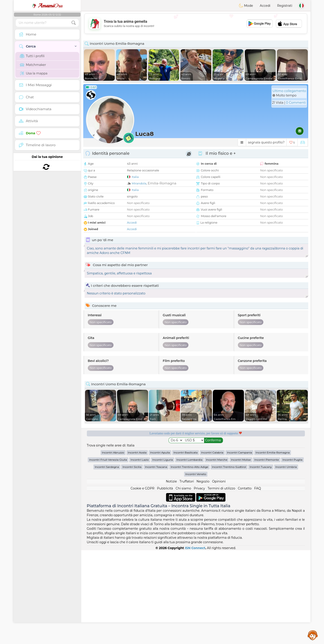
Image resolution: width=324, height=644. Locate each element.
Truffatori (187, 575)
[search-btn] (74, 23)
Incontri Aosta (137, 546)
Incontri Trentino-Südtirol (229, 561)
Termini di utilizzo (221, 582)
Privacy (199, 582)
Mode (246, 6)
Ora (47, 6)
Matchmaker (33, 65)
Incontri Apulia (160, 546)
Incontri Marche (217, 553)
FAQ (258, 582)
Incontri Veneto (196, 568)
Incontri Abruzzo (113, 546)
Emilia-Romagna (162, 183)
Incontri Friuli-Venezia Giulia (108, 553)
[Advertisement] (196, 24)
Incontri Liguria (163, 553)
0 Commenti (296, 103)
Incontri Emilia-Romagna (273, 546)
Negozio (203, 575)
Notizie (171, 575)
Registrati (285, 6)
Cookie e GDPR (142, 582)
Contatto (245, 582)
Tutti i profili (32, 56)
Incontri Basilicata (186, 546)
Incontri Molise (241, 553)
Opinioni (219, 575)
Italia (135, 177)
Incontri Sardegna (107, 561)
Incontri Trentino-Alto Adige (189, 561)
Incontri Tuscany (261, 561)
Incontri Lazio (140, 553)
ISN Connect (195, 642)
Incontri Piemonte (267, 553)
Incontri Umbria (286, 561)
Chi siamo (183, 582)
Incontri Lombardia (189, 553)
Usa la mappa (34, 73)
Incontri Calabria (212, 546)
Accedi (265, 6)
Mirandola (139, 183)
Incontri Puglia (292, 553)
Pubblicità (165, 582)
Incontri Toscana (156, 561)
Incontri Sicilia (132, 561)
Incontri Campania (239, 546)
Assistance (313, 635)
